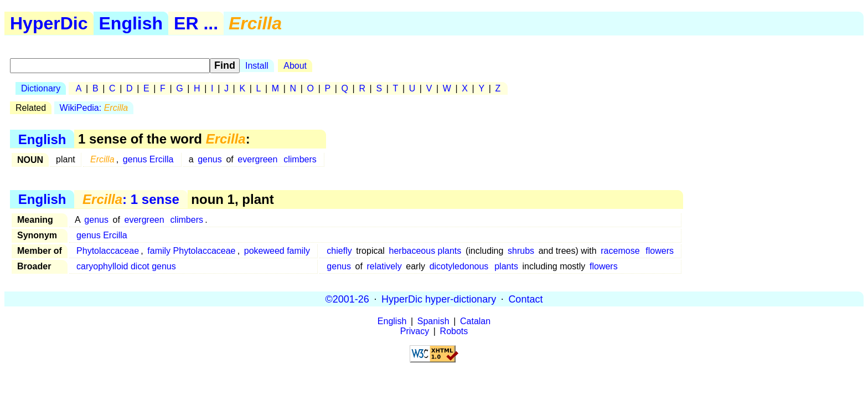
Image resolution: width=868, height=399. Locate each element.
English (131, 23)
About (295, 66)
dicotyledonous (459, 266)
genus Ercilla (148, 159)
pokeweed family (277, 251)
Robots (454, 331)
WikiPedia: (94, 108)
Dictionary (41, 88)
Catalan (475, 321)
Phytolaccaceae (108, 251)
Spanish (433, 321)
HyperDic (49, 23)
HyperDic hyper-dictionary (439, 299)
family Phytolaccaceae (191, 251)
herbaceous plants (425, 251)
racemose (620, 251)
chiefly (339, 251)
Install (257, 66)
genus (210, 159)
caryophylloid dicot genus (126, 266)
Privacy (415, 331)
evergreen (257, 159)
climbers (300, 159)
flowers (660, 251)
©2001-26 (347, 299)
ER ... (196, 23)
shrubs (521, 251)
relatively (384, 266)
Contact (525, 299)
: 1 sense (131, 199)
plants (506, 266)
